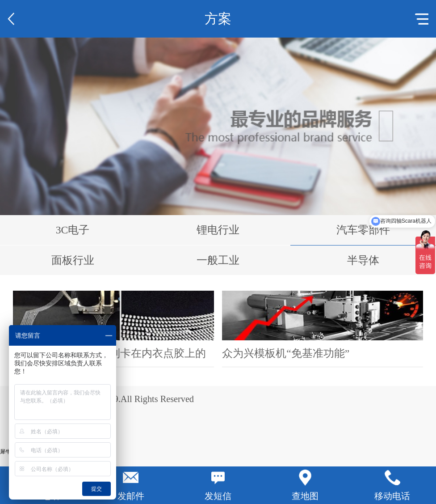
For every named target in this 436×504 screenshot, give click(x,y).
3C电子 (73, 230)
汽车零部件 (363, 230)
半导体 (363, 260)
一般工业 (218, 260)
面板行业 (73, 260)
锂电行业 (218, 230)
